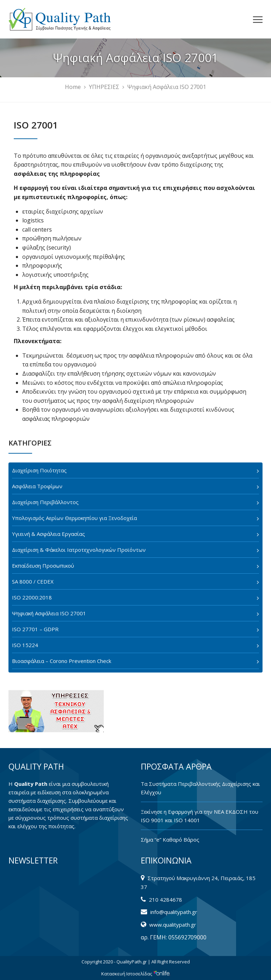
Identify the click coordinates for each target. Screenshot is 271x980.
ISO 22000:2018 (32, 597)
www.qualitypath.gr (173, 925)
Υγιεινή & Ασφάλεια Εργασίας (49, 534)
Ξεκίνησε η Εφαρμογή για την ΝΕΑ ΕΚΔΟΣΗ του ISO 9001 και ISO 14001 (200, 816)
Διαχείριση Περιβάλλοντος (45, 502)
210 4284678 (165, 900)
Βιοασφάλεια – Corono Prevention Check (62, 661)
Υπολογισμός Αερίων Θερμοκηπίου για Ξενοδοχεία (74, 518)
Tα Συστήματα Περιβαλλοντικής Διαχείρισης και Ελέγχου (200, 788)
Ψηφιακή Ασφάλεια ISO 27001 (49, 613)
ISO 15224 (25, 645)
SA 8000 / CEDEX (33, 581)
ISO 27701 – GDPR (35, 629)
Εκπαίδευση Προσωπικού (43, 566)
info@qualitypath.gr (174, 912)
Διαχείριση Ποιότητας (39, 470)
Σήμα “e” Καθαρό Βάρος (170, 839)
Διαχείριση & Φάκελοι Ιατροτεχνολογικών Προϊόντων (79, 550)
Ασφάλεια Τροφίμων (37, 486)
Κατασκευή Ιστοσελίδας (136, 974)
